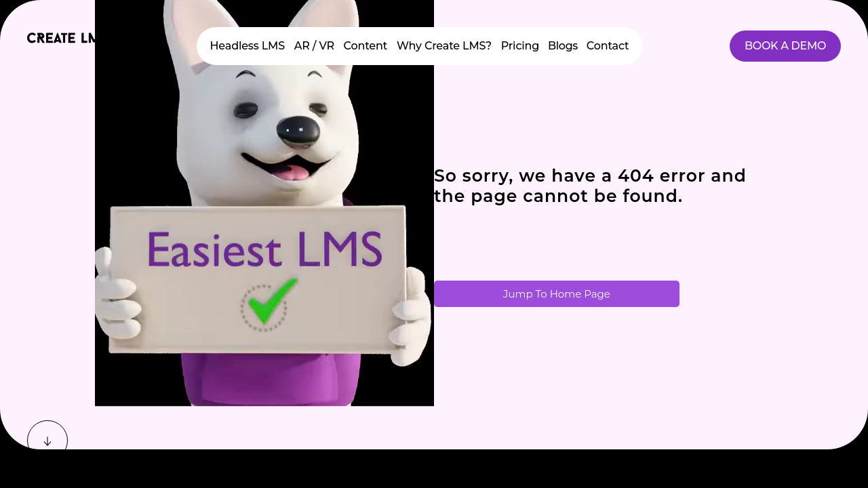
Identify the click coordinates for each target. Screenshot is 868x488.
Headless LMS (248, 46)
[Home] (68, 43)
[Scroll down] (47, 441)
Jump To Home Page (557, 294)
